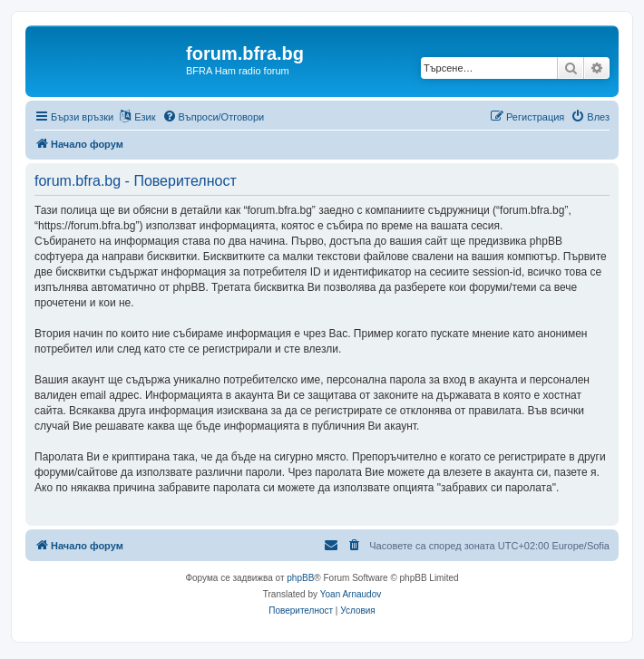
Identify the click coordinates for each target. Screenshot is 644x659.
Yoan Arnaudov (351, 594)
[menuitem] (214, 117)
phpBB (300, 578)
